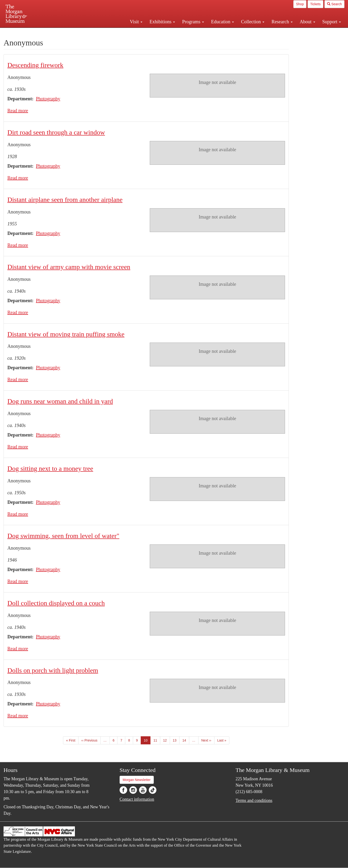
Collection (253, 22)
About (307, 22)
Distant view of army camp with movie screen (69, 267)
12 (167, 740)
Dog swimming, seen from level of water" (63, 536)
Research (282, 22)
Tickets (315, 4)
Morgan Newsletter (137, 780)
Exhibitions (162, 22)
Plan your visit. (117, 32)
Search (334, 4)
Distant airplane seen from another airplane (65, 200)
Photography (48, 99)
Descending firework (35, 65)
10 (147, 741)
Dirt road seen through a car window (56, 132)
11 (157, 740)
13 (176, 740)
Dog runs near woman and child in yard (60, 401)
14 (186, 740)
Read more (18, 111)
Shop (300, 4)
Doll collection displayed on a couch (56, 603)
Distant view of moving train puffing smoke (66, 334)
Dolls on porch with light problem (53, 670)
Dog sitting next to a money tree (50, 468)
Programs (193, 22)
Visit (136, 22)
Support (332, 22)
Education (222, 22)
